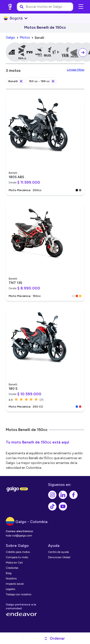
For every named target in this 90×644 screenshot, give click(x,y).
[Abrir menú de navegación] (81, 7)
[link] (10, 7)
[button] (54, 638)
